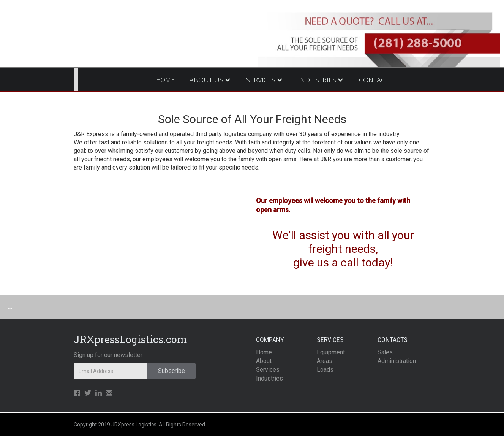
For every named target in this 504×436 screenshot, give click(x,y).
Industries (269, 378)
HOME (165, 80)
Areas (325, 361)
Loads (325, 370)
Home (264, 352)
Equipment (331, 352)
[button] (210, 80)
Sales (385, 352)
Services (268, 370)
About (264, 361)
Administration (397, 361)
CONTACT (374, 80)
